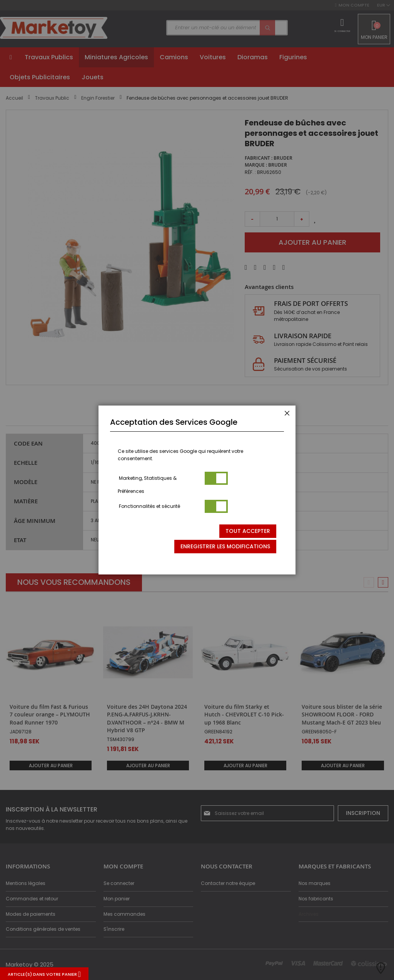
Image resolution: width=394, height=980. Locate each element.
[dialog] (197, 490)
